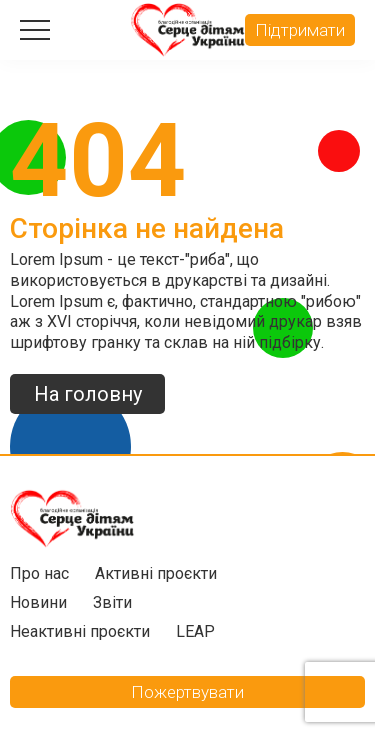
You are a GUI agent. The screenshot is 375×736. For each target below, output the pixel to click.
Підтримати (300, 30)
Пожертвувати (187, 692)
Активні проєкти (156, 573)
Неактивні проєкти (80, 631)
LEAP (195, 631)
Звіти (112, 602)
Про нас (39, 573)
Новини (38, 602)
